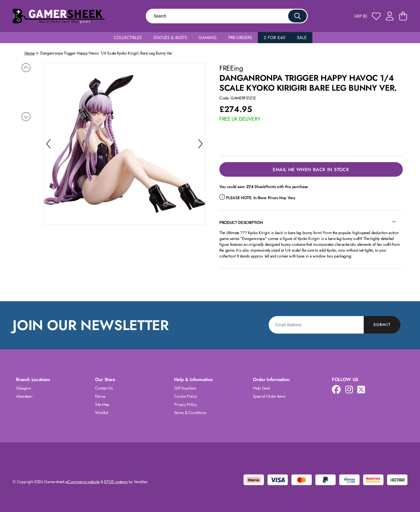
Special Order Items (269, 396)
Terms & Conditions (190, 413)
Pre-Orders (240, 38)
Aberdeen (24, 396)
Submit (382, 325)
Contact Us (104, 388)
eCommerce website (83, 482)
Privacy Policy (185, 404)
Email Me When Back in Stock (311, 170)
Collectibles (128, 38)
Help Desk (261, 388)
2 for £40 (274, 38)
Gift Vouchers (185, 388)
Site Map (102, 404)
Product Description (241, 222)
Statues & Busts (170, 38)
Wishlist (101, 413)
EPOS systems (116, 482)
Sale (302, 38)
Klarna (100, 396)
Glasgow (23, 388)
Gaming (208, 38)
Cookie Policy (185, 396)
